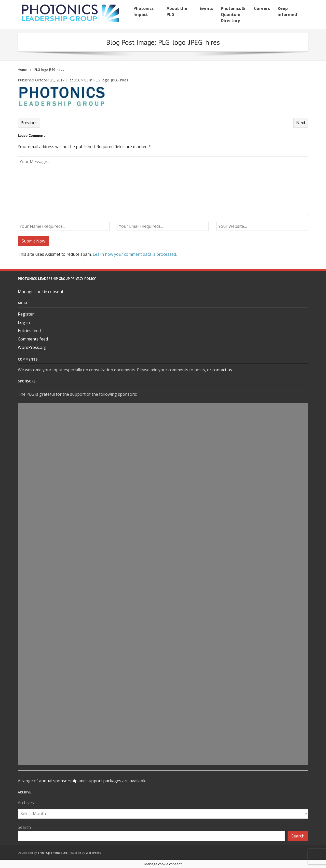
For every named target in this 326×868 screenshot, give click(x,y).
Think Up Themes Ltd (52, 853)
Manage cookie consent (41, 292)
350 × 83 (81, 80)
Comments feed (33, 339)
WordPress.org (32, 347)
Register (26, 314)
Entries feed (29, 331)
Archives (26, 803)
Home (22, 70)
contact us (222, 370)
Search (24, 827)
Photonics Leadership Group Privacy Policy (57, 279)
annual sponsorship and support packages (80, 781)
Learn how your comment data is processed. (135, 254)
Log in (24, 322)
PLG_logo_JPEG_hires (111, 80)
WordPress (93, 853)
